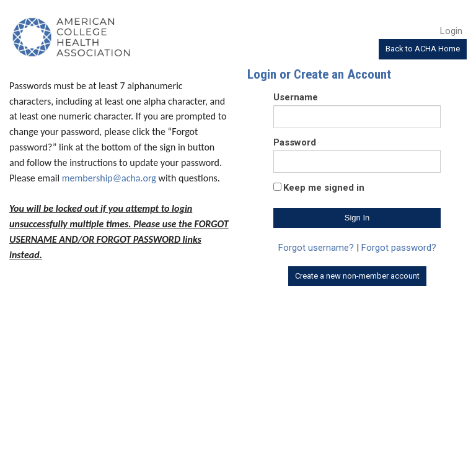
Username (296, 97)
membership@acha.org (109, 178)
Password (295, 142)
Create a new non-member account (357, 276)
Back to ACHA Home (423, 49)
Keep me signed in (324, 188)
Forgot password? (399, 248)
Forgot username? (316, 248)
